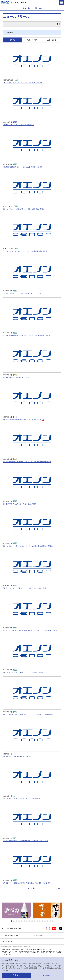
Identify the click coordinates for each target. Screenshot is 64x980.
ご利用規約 (39, 936)
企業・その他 (52, 40)
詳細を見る (48, 975)
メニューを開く (61, 2)
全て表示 (12, 40)
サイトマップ (7, 942)
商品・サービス (32, 40)
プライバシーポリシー (10, 936)
